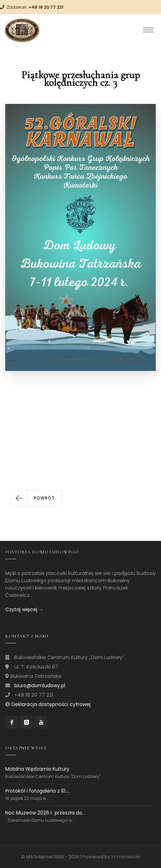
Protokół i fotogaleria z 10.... (37, 791)
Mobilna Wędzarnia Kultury (37, 769)
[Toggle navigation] (148, 30)
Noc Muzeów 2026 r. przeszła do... (45, 813)
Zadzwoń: (35, 7)
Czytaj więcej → (24, 609)
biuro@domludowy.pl (40, 686)
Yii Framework (126, 857)
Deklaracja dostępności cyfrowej (51, 704)
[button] (36, 498)
